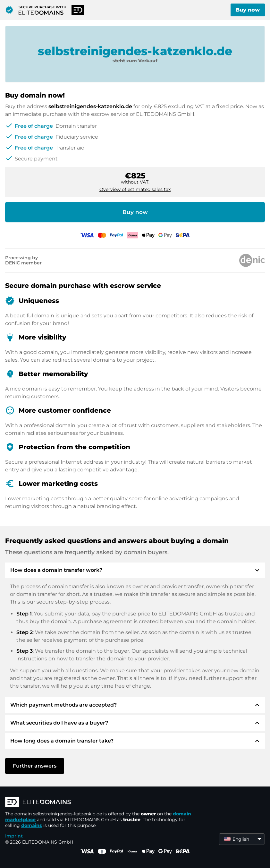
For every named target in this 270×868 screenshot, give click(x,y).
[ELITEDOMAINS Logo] (101, 803)
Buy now (248, 10)
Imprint (14, 836)
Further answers (35, 766)
